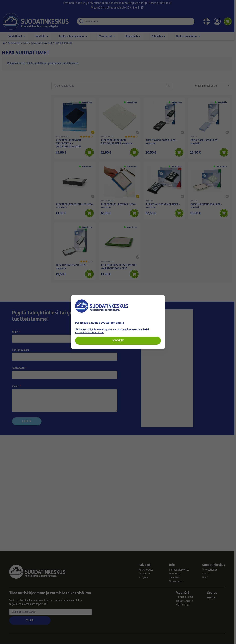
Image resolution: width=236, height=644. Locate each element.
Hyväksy (118, 341)
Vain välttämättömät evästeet (89, 332)
